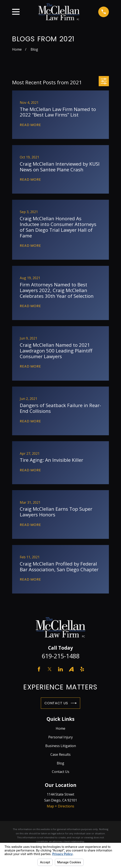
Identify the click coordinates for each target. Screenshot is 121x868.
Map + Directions (60, 806)
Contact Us (60, 703)
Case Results (60, 754)
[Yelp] (82, 669)
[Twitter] (50, 669)
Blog (60, 763)
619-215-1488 (61, 656)
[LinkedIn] (60, 669)
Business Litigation (61, 746)
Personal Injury (60, 737)
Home (60, 728)
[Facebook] (39, 669)
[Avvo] (71, 669)
